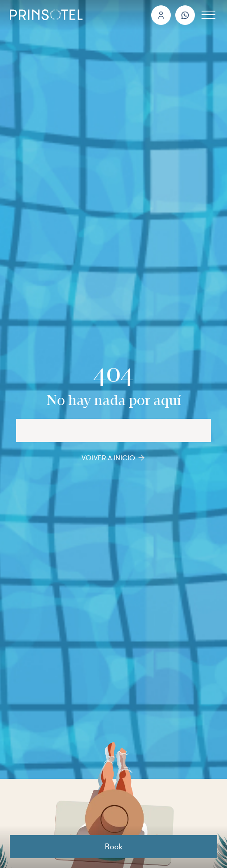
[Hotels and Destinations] (113, 430)
